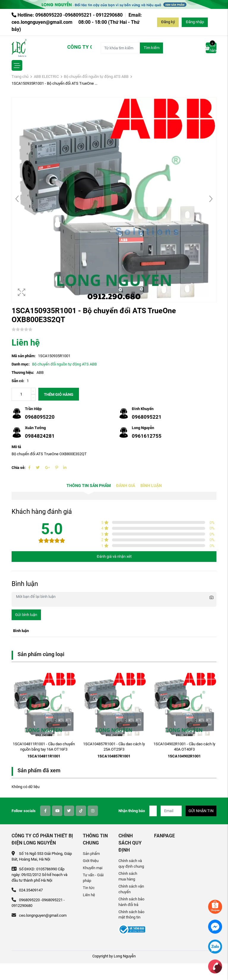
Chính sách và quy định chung (131, 864)
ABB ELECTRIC (46, 77)
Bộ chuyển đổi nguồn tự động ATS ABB (96, 77)
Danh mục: (21, 364)
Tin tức (89, 888)
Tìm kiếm (152, 48)
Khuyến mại (93, 868)
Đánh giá (126, 486)
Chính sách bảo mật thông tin (131, 915)
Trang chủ (20, 77)
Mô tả (16, 447)
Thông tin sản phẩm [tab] (89, 486)
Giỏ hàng (211, 48)
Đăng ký (168, 22)
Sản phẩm (91, 854)
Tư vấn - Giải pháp (93, 878)
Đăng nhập (195, 22)
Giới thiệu (91, 861)
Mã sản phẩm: (24, 356)
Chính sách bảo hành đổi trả (131, 902)
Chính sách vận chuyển (131, 889)
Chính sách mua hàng (128, 876)
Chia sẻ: (19, 468)
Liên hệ (89, 895)
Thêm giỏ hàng (59, 394)
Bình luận (151, 486)
